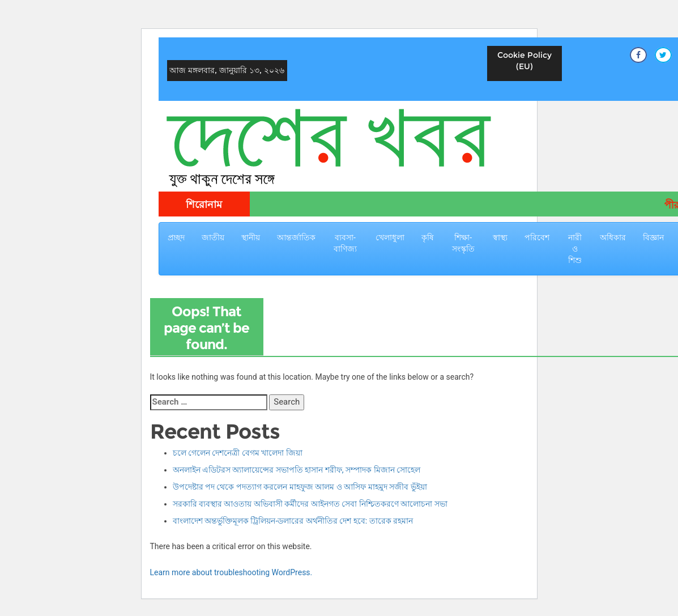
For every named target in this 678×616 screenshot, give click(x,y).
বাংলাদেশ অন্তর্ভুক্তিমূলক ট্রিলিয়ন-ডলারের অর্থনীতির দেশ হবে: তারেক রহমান (293, 521)
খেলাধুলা (390, 237)
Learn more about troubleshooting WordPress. (231, 572)
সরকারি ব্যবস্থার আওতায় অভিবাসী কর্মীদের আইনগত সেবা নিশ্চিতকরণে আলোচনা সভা (310, 504)
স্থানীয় (251, 237)
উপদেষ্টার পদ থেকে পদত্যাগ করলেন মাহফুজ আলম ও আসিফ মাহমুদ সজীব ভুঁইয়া (300, 487)
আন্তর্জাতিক (296, 237)
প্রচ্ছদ (176, 237)
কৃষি (428, 237)
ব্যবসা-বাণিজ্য (345, 243)
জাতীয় (213, 237)
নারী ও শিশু (575, 249)
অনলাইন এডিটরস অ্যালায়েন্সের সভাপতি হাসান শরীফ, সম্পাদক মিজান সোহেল (297, 470)
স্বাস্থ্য (500, 237)
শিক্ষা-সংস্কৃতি (463, 243)
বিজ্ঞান (653, 237)
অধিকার (613, 237)
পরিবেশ (537, 237)
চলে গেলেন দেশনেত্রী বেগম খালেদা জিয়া (238, 453)
